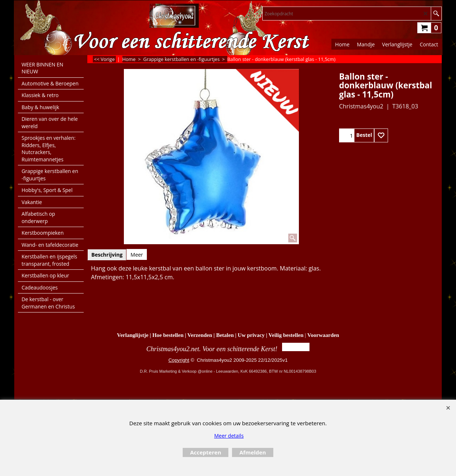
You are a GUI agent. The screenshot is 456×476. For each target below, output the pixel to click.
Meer (137, 255)
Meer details (229, 436)
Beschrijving (107, 255)
